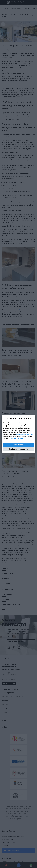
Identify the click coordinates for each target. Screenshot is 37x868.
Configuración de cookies (18, 449)
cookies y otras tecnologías (25, 423)
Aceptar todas (18, 445)
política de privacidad (17, 439)
